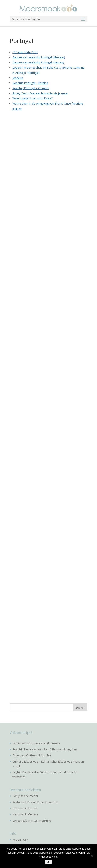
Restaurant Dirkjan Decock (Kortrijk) (36, 802)
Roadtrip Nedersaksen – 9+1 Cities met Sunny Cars (45, 749)
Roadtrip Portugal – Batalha (30, 83)
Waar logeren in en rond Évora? (32, 98)
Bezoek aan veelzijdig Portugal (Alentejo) (39, 57)
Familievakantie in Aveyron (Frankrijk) (36, 743)
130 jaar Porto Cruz (25, 52)
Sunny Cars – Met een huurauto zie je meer (40, 93)
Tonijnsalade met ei (25, 796)
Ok (48, 862)
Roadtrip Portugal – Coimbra (31, 88)
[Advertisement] (39, 175)
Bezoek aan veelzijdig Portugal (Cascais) (38, 62)
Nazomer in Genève (25, 814)
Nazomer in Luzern (25, 808)
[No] (92, 856)
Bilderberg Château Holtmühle (32, 755)
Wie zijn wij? (20, 839)
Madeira (18, 78)
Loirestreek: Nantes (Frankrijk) (32, 820)
